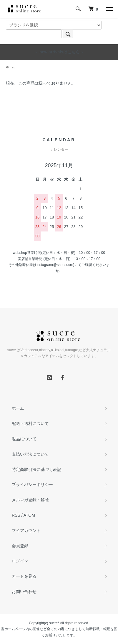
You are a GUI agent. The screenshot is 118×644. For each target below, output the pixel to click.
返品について (24, 439)
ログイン (20, 561)
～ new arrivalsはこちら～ (59, 52)
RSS (16, 515)
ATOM (29, 515)
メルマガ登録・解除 (30, 500)
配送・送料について (30, 423)
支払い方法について (30, 454)
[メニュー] (109, 9)
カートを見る (24, 576)
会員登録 (20, 546)
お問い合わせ (24, 592)
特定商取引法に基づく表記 (36, 469)
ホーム (10, 67)
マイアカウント (26, 530)
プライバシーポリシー (32, 484)
